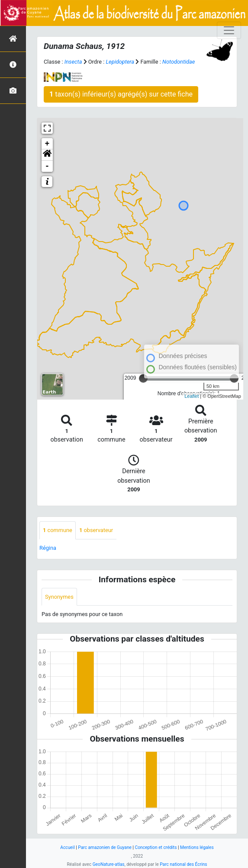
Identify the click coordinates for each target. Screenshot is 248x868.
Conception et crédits (156, 847)
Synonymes (59, 597)
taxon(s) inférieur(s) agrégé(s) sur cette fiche (121, 94)
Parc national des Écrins (183, 864)
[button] (47, 155)
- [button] (47, 166)
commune (58, 530)
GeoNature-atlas (109, 864)
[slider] (143, 378)
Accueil (67, 847)
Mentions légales (197, 847)
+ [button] (47, 144)
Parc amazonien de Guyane (105, 847)
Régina (48, 548)
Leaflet (192, 396)
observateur (96, 530)
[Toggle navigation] (229, 30)
